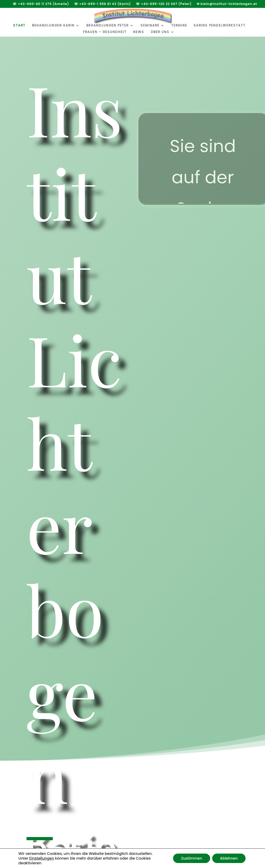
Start (19, 26)
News (139, 32)
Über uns (160, 32)
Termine (179, 26)
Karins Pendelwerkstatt (220, 26)
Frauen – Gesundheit (105, 32)
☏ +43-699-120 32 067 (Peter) (164, 4)
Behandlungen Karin (53, 26)
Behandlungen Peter (108, 26)
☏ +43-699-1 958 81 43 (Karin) (103, 4)
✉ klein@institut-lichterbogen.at (227, 4)
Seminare (150, 26)
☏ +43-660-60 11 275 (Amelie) (41, 4)
